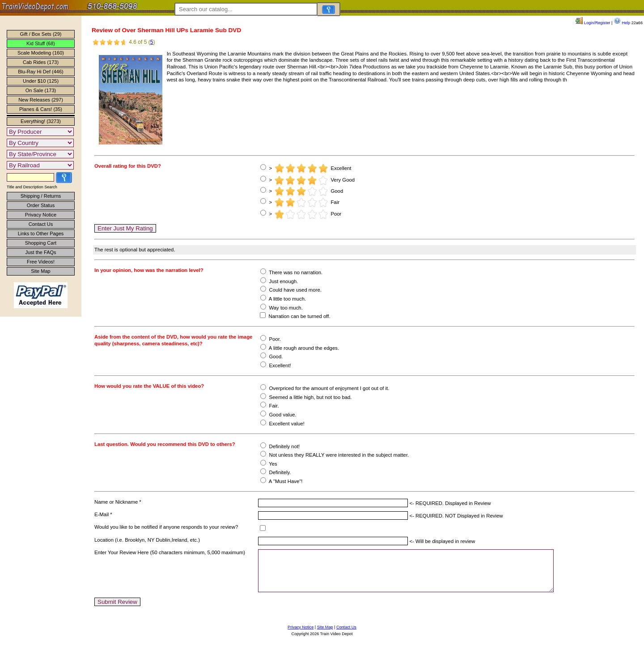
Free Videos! (41, 262)
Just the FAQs (40, 252)
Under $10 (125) (41, 81)
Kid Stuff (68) (41, 43)
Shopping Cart (41, 243)
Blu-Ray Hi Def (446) (40, 72)
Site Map (40, 271)
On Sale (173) (41, 90)
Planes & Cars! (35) (41, 109)
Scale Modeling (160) (41, 53)
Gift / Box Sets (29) (41, 34)
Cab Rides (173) (41, 62)
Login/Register (593, 23)
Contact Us (41, 224)
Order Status (41, 205)
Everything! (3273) (41, 121)
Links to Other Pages (41, 233)
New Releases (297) (41, 100)
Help (622, 23)
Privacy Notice (41, 215)
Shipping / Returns (41, 196)
